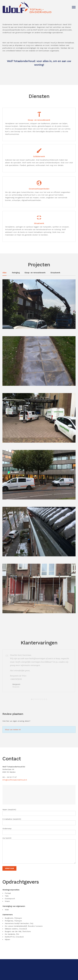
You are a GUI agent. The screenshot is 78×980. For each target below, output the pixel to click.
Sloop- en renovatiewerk (35, 273)
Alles (4, 273)
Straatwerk (55, 273)
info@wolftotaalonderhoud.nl (15, 780)
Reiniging (16, 273)
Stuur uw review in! (13, 730)
